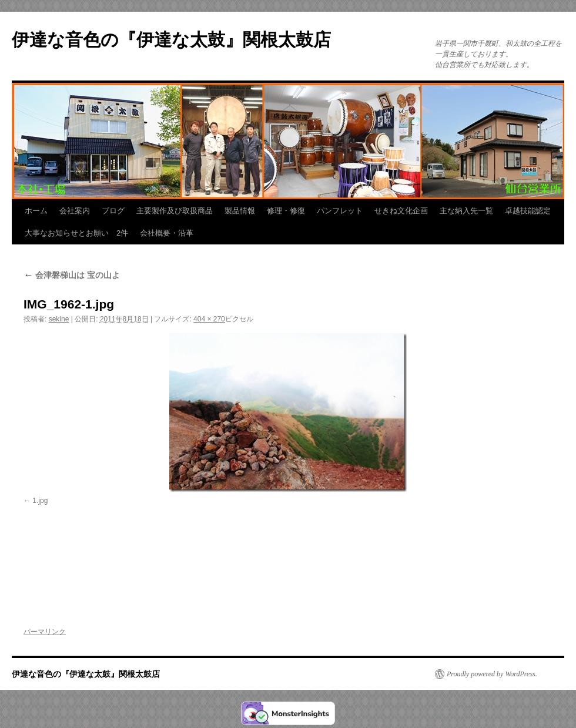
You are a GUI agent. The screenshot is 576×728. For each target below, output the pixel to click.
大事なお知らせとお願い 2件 (76, 233)
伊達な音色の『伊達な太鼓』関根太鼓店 (171, 40)
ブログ (113, 211)
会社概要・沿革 (167, 233)
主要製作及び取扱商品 (175, 211)
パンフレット (340, 211)
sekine (59, 319)
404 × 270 (209, 319)
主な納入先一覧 (466, 211)
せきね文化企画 (401, 211)
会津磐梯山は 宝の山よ (72, 275)
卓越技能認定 (528, 211)
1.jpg (40, 501)
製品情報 (240, 211)
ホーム (36, 211)
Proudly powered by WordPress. (492, 674)
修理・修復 (286, 211)
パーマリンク (45, 632)
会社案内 (75, 211)
